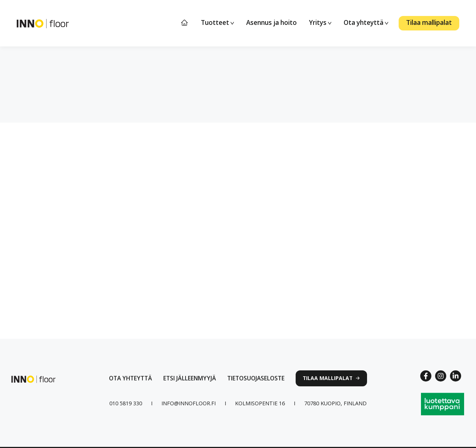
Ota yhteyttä (366, 22)
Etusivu (185, 23)
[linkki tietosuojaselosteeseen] (256, 378)
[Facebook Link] (426, 376)
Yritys (320, 22)
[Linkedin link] (456, 376)
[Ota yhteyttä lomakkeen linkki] (131, 378)
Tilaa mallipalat (429, 22)
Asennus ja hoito (271, 22)
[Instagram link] (441, 376)
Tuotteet (217, 22)
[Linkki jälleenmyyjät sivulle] (190, 378)
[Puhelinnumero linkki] (126, 403)
